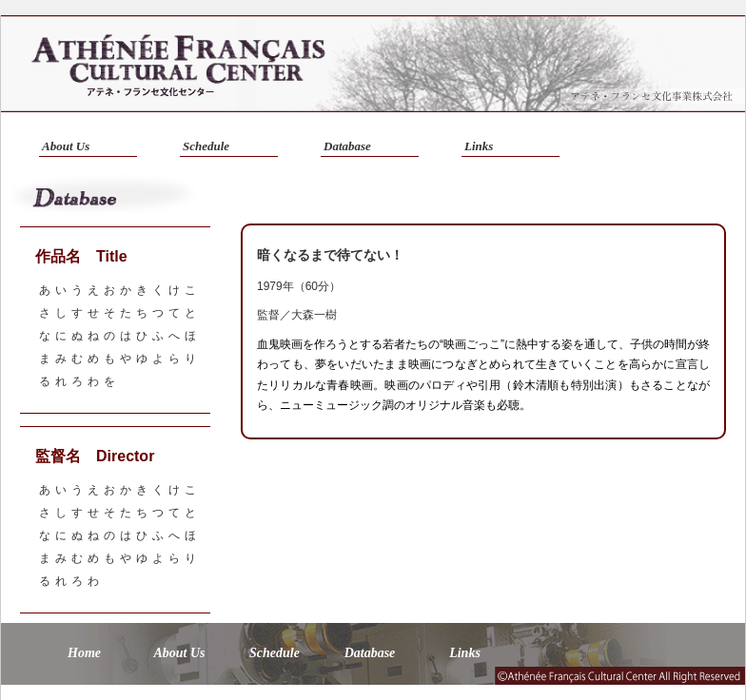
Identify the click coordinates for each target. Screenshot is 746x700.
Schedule (206, 146)
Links (479, 146)
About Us (66, 146)
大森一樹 (314, 315)
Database (347, 146)
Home (84, 653)
